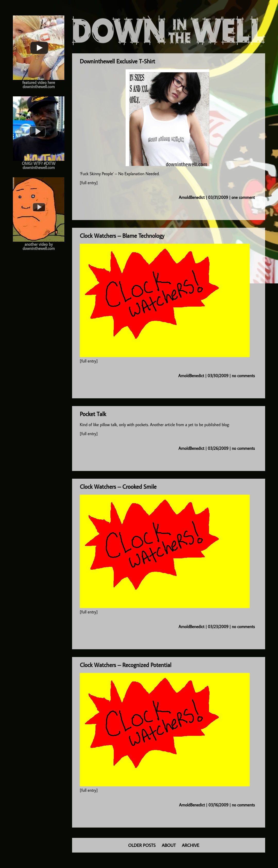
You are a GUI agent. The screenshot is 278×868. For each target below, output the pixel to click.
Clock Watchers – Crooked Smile (118, 487)
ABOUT (169, 845)
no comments (243, 376)
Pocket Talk (93, 414)
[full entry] (89, 183)
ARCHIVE (190, 845)
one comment (243, 197)
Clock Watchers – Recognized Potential (126, 665)
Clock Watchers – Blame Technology (122, 236)
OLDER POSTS (142, 845)
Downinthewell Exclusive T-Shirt (117, 61)
